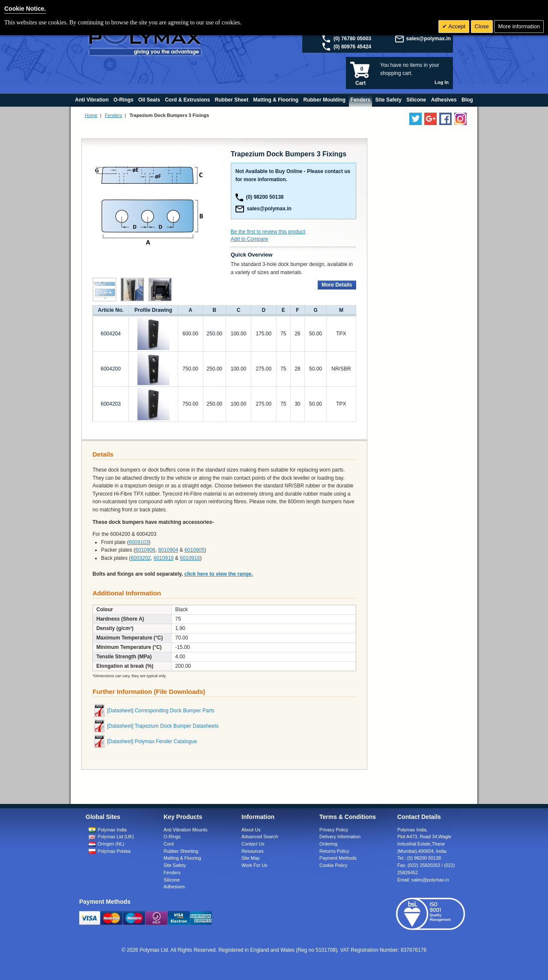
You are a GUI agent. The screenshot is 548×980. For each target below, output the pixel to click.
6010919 (164, 558)
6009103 (139, 542)
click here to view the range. (219, 574)
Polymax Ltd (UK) (116, 837)
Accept (456, 26)
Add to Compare (249, 239)
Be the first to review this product (268, 232)
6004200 (111, 369)
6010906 (145, 550)
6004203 (111, 404)
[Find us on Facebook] (445, 119)
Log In (442, 82)
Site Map (251, 858)
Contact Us (253, 844)
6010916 (190, 558)
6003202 (141, 558)
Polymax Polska (114, 851)
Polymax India (112, 830)
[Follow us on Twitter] (415, 119)
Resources (253, 851)
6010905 (195, 550)
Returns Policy (334, 851)
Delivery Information (340, 837)
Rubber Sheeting (181, 851)
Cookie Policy (333, 865)
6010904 (168, 550)
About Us (251, 830)
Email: (423, 880)
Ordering (328, 844)
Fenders (113, 115)
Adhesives (174, 887)
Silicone (172, 880)
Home (91, 115)
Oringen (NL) (111, 844)
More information (519, 26)
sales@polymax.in (429, 39)
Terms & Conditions (348, 817)
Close (482, 26)
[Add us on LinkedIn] (430, 119)
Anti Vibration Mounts (185, 830)
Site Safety (175, 865)
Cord (168, 844)
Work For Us (254, 865)
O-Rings (172, 837)
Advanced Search (260, 837)
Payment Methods (338, 858)
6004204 (111, 334)
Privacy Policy (334, 830)
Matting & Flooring (182, 858)
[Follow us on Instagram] (460, 119)
